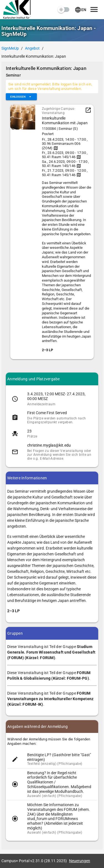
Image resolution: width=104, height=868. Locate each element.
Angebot (32, 48)
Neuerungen (80, 861)
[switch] (64, 10)
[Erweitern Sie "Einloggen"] (21, 97)
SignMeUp (10, 48)
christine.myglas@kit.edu (49, 445)
